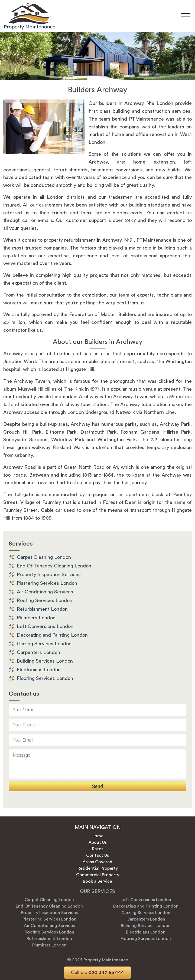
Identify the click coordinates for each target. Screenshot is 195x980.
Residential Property (98, 868)
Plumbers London (36, 618)
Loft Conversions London (45, 626)
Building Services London (45, 661)
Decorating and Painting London (52, 635)
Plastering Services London (47, 583)
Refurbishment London (42, 609)
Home (97, 836)
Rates (98, 849)
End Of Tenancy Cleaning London (54, 566)
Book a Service (97, 881)
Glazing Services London (44, 644)
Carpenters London (38, 652)
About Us (98, 842)
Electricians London (39, 670)
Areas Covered (97, 862)
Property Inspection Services (49, 574)
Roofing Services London (45, 600)
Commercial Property (98, 875)
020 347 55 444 (97, 972)
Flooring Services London (45, 678)
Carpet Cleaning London (44, 557)
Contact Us (97, 855)
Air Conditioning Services (45, 592)
